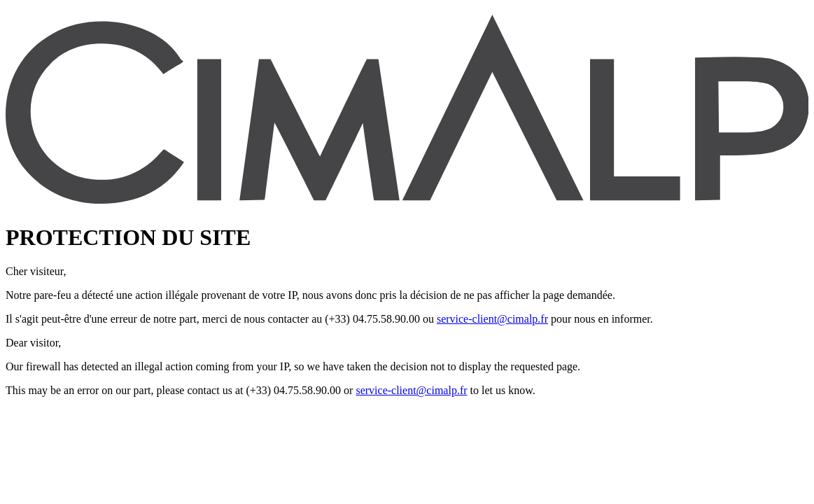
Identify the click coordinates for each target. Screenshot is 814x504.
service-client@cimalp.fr (492, 319)
